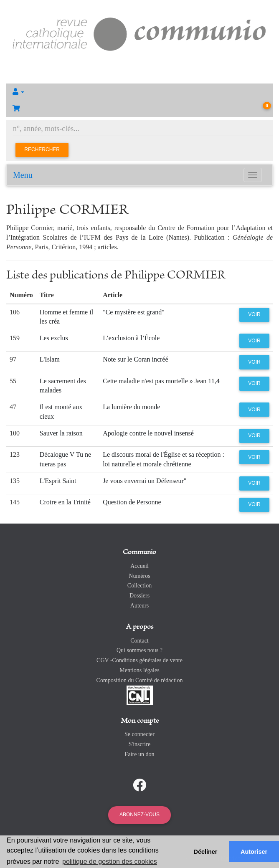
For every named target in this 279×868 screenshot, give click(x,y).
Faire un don (140, 754)
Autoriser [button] (254, 852)
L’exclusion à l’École (131, 338)
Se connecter (139, 734)
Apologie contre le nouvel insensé (148, 433)
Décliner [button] (206, 852)
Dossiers (139, 596)
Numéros (139, 576)
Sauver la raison (61, 433)
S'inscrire (139, 744)
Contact (139, 641)
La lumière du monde (131, 407)
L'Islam (50, 359)
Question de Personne (132, 502)
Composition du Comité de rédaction (140, 680)
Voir (254, 314)
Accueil (139, 566)
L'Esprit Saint (58, 481)
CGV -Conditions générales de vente (139, 660)
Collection (139, 586)
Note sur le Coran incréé (135, 359)
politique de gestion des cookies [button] (110, 862)
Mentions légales (139, 670)
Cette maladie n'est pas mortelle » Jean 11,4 (161, 381)
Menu (23, 175)
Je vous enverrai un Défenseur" (145, 481)
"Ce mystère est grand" (134, 312)
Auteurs (139, 606)
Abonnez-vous (139, 815)
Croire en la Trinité (65, 502)
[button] (139, 92)
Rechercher (42, 149)
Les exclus (54, 338)
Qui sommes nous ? (139, 650)
